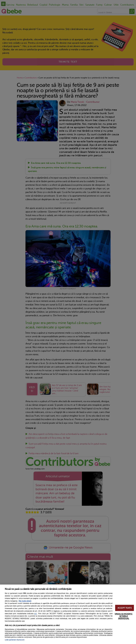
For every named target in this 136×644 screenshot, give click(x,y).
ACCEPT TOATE (125, 608)
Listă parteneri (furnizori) (15, 640)
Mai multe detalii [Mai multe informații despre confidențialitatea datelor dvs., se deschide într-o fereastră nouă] (25, 601)
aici (36, 614)
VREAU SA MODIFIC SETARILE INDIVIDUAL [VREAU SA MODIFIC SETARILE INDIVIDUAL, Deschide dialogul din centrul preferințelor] (124, 616)
